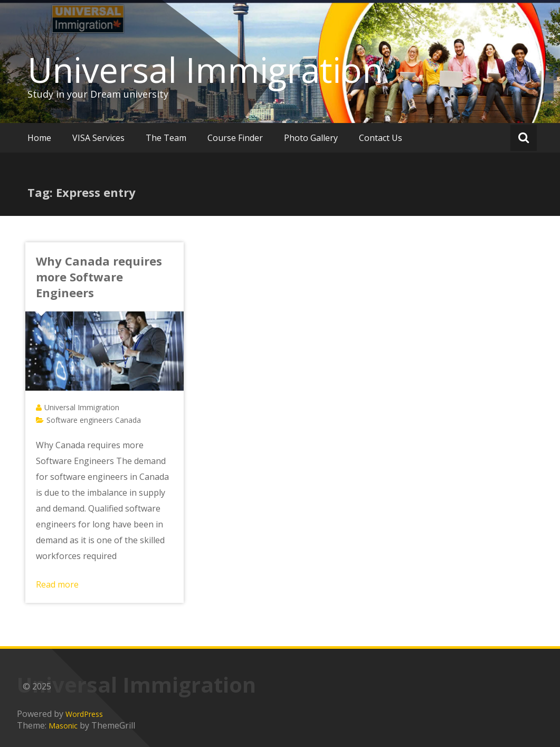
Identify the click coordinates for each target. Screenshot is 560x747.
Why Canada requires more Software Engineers (99, 277)
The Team (166, 138)
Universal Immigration (205, 70)
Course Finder (235, 138)
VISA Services (98, 138)
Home (39, 138)
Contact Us (381, 138)
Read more (57, 584)
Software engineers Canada (94, 420)
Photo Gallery (311, 138)
